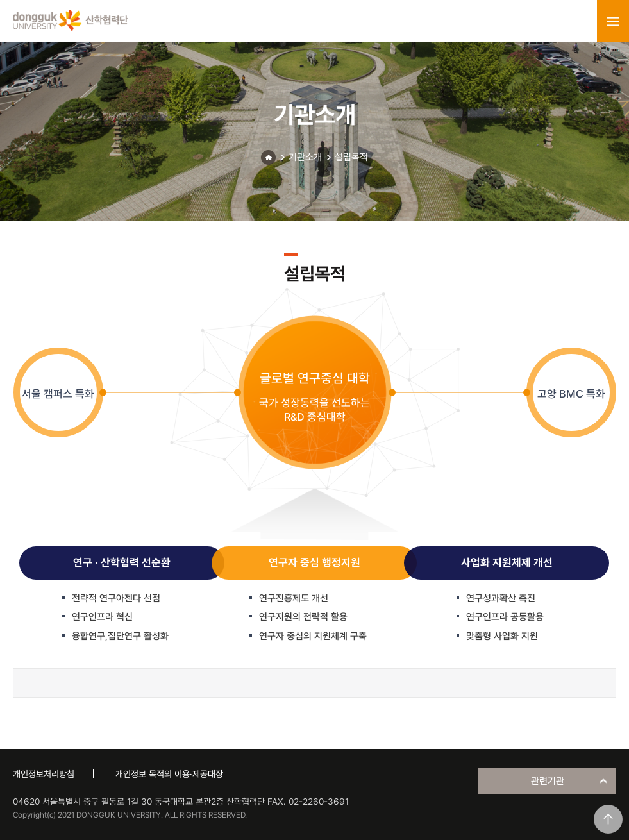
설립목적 (351, 157)
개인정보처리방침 (44, 774)
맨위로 (608, 819)
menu (613, 21)
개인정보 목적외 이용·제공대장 (169, 774)
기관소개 (305, 157)
